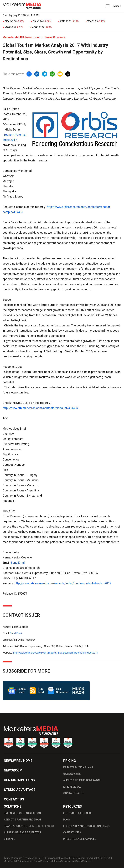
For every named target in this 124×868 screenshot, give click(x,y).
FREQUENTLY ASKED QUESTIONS (86, 826)
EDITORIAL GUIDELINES (77, 813)
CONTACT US (14, 799)
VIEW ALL (9, 839)
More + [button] (117, 6)
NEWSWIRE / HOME (18, 761)
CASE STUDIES (72, 832)
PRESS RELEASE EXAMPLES (80, 839)
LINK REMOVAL (72, 787)
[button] (107, 6)
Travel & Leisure (55, 37)
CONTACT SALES (73, 793)
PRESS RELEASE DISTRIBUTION (22, 813)
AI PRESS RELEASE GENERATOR (82, 780)
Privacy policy (30, 858)
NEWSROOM (13, 770)
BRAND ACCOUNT (29, 826)
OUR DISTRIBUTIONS (19, 780)
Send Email (18, 563)
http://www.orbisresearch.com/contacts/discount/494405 (40, 408)
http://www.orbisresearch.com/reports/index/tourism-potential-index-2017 (63, 583)
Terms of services (13, 858)
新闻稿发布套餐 (72, 774)
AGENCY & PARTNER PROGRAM (22, 820)
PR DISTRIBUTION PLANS (78, 767)
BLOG (67, 820)
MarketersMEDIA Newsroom (21, 37)
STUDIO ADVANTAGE (20, 790)
